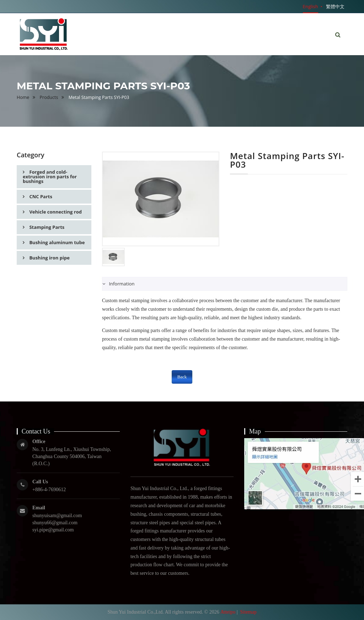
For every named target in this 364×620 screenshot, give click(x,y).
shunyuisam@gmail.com (57, 516)
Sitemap (248, 612)
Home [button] (188, 34)
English (311, 6)
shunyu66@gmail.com (55, 523)
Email (39, 508)
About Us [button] (223, 28)
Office (39, 442)
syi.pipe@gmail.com (53, 530)
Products (49, 97)
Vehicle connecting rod (55, 212)
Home (23, 97)
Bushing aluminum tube (56, 242)
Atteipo (228, 612)
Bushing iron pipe (49, 258)
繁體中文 (335, 6)
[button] (338, 35)
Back (182, 377)
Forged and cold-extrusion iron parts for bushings (50, 177)
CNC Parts (40, 196)
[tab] (225, 284)
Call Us (40, 482)
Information (121, 284)
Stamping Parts (46, 227)
